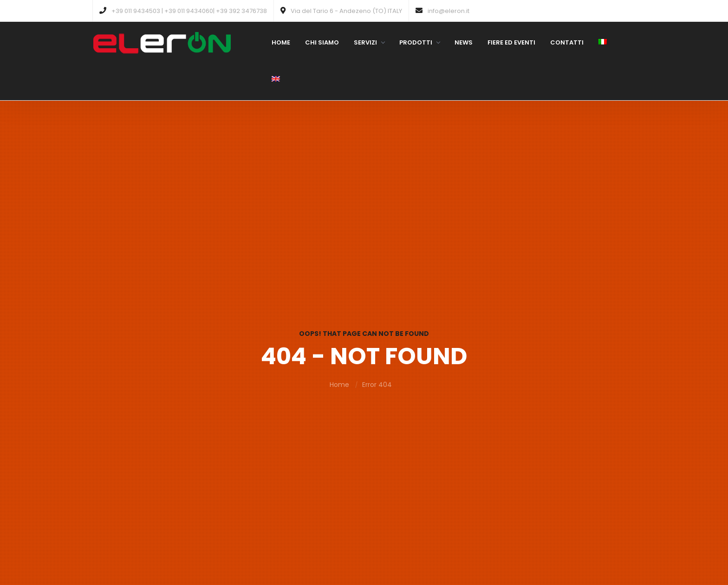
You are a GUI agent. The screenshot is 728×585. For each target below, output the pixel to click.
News (464, 42)
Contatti (567, 42)
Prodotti (419, 42)
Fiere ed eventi (511, 42)
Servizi (369, 42)
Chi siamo (322, 42)
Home (281, 42)
